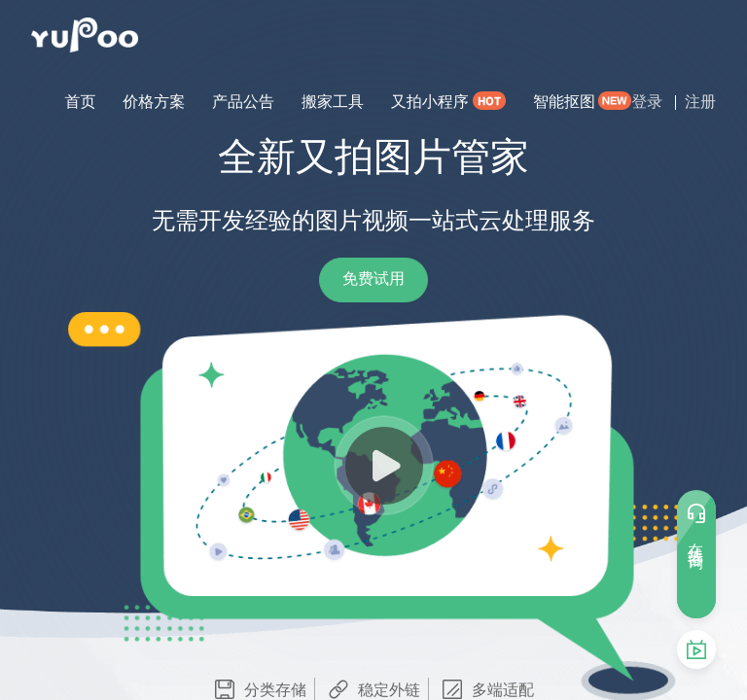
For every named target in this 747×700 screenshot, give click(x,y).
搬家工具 (333, 102)
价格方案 (154, 102)
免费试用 (373, 279)
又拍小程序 (430, 102)
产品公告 (243, 102)
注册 (700, 102)
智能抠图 (564, 102)
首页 (80, 102)
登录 (647, 102)
